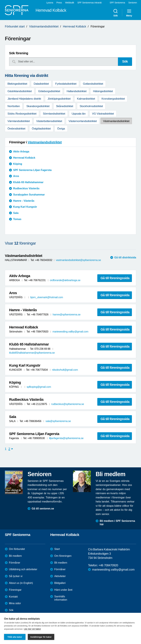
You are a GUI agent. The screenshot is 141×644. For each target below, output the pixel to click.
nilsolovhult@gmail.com (65, 370)
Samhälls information (61, 598)
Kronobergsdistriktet (113, 99)
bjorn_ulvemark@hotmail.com (47, 297)
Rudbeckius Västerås (26, 188)
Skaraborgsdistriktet (38, 106)
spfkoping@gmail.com (39, 387)
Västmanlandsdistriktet (44, 26)
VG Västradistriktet (103, 114)
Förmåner (15, 563)
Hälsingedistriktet (103, 91)
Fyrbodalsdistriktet (66, 84)
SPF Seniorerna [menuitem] (117, 3)
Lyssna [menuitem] (50, 3)
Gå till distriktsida (125, 257)
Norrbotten (14, 106)
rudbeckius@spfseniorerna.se (68, 404)
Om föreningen (63, 556)
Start (57, 549)
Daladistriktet (41, 84)
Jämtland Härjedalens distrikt (24, 99)
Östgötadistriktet (41, 129)
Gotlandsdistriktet (93, 84)
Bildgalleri (60, 583)
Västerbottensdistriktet (49, 121)
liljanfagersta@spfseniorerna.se (66, 438)
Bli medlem (15, 556)
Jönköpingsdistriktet (59, 99)
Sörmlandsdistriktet (54, 114)
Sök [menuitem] (115, 13)
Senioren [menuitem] (133, 3)
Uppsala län (79, 114)
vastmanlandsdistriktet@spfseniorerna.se (78, 260)
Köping (18, 164)
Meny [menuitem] (129, 13)
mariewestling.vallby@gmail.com (70, 332)
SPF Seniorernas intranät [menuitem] (89, 3)
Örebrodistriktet (16, 129)
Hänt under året (63, 590)
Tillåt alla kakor (15, 637)
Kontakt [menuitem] (13, 597)
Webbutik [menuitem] (70, 3)
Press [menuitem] (59, 3)
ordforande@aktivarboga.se (65, 280)
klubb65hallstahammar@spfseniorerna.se (32, 353)
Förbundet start (15, 26)
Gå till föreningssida (115, 278)
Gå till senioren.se (43, 509)
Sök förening (19, 53)
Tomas (17, 219)
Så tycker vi (16, 576)
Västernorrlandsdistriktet (83, 121)
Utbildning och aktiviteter (23, 569)
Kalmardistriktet (86, 99)
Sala (16, 213)
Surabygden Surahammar (29, 195)
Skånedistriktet (65, 106)
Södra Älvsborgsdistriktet (22, 114)
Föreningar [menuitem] (15, 590)
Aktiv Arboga (21, 152)
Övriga (61, 129)
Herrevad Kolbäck (74, 26)
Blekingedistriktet (17, 84)
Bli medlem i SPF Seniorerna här (117, 523)
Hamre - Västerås (24, 201)
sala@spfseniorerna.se (58, 421)
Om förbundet (17, 549)
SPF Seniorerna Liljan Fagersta (32, 170)
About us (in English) (21, 583)
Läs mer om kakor (32, 629)
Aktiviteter (60, 576)
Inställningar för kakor (41, 637)
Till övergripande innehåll (0, 0)
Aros (16, 176)
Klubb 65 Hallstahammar (28, 182)
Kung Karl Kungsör (25, 207)
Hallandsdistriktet (77, 91)
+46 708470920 (108, 565)
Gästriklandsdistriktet (20, 91)
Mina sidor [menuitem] (15, 603)
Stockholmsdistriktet (91, 106)
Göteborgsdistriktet (49, 91)
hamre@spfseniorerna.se (67, 315)
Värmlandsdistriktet (19, 121)
